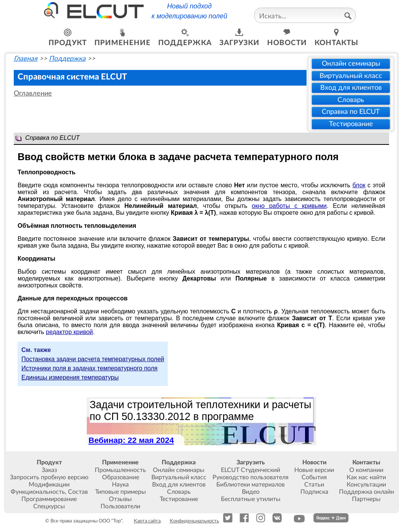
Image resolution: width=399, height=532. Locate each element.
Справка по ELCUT (351, 112)
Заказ (49, 470)
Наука (120, 485)
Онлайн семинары (351, 64)
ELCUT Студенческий (251, 470)
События (314, 477)
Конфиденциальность (194, 521)
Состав (78, 492)
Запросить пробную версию (49, 477)
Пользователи (120, 506)
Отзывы (120, 499)
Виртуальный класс (351, 76)
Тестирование (351, 124)
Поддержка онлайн (367, 492)
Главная (26, 59)
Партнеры (366, 499)
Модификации (49, 485)
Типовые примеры (121, 492)
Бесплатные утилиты (251, 499)
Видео (251, 492)
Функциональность (38, 492)
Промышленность (120, 470)
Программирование (49, 499)
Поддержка (67, 59)
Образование (121, 477)
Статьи (314, 485)
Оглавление (33, 93)
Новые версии (314, 470)
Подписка (314, 492)
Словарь (351, 100)
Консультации (366, 485)
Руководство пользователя (251, 477)
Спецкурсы (49, 506)
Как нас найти (366, 477)
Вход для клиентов (351, 88)
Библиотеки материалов (251, 485)
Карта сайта (147, 521)
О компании (366, 470)
